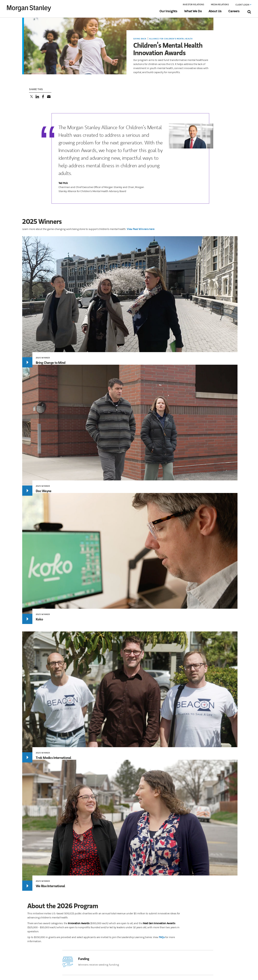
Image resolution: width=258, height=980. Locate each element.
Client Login (243, 5)
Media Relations (220, 5)
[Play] (27, 362)
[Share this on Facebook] (43, 97)
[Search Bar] (249, 11)
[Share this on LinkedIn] (37, 97)
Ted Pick (63, 183)
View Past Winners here (141, 229)
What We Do (193, 11)
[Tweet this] (32, 97)
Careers (234, 11)
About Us (215, 11)
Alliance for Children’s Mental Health (171, 39)
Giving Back (140, 39)
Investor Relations (193, 5)
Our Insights (168, 11)
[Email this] (49, 97)
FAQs (162, 937)
